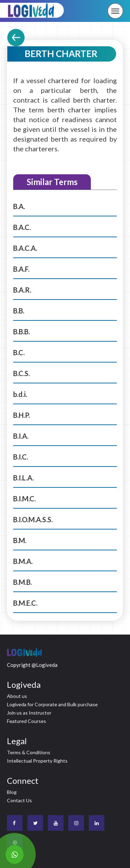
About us (17, 696)
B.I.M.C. (24, 499)
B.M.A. (23, 561)
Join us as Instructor (29, 713)
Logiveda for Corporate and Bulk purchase (52, 704)
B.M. (20, 540)
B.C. (19, 352)
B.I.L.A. (23, 478)
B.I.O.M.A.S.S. (33, 519)
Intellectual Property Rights (37, 761)
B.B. (19, 311)
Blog (12, 792)
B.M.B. (23, 582)
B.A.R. (22, 290)
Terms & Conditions (29, 752)
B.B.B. (21, 332)
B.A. (19, 206)
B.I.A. (21, 436)
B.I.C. (21, 457)
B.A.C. (22, 227)
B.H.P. (21, 415)
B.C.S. (21, 373)
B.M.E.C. (25, 603)
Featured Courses (27, 721)
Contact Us (19, 800)
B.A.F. (21, 269)
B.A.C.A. (25, 248)
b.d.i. (20, 394)
